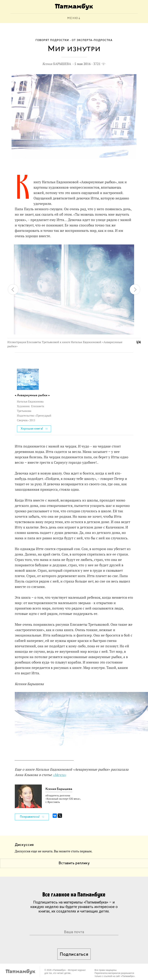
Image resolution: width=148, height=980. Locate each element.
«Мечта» (59, 775)
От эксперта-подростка (92, 40)
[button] (136, 249)
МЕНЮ (73, 18)
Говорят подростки (52, 40)
